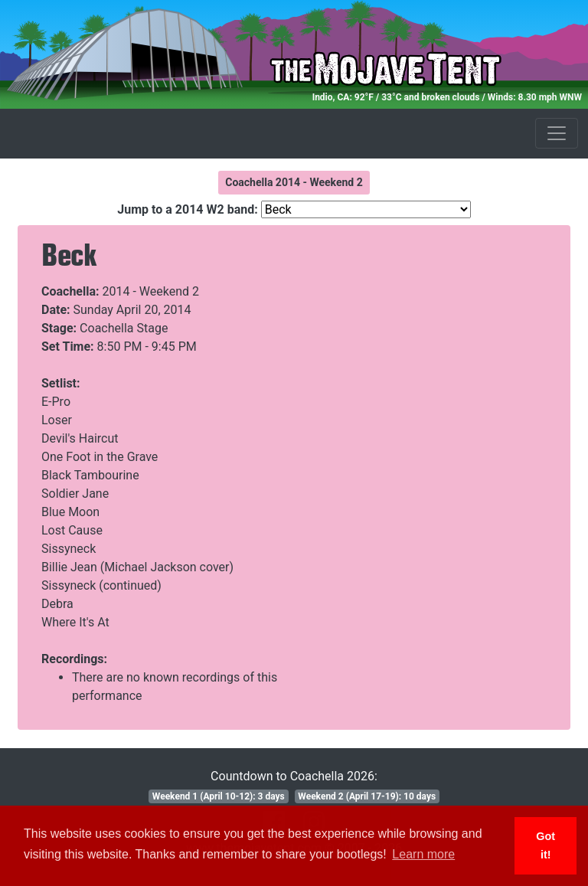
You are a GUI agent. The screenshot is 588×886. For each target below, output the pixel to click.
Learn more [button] (423, 854)
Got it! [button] (546, 845)
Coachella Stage (124, 328)
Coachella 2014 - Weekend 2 (294, 182)
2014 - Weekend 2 (151, 291)
